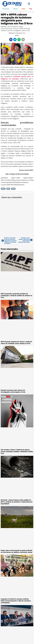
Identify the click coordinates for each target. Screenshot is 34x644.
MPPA (13, 189)
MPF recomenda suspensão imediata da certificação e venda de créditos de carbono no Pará (16, 296)
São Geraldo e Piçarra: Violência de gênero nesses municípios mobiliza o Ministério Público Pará (17, 452)
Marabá (16, 9)
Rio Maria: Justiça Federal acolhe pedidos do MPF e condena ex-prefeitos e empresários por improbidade (17, 502)
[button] (11, 40)
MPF (8, 189)
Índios (3, 189)
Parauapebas (6, 9)
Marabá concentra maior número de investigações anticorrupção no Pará (13, 391)
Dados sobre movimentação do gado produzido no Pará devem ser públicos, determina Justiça (17, 551)
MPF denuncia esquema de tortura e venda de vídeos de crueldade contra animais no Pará (16, 343)
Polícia (23, 9)
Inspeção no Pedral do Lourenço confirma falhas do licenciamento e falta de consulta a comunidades (16, 601)
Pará (31, 9)
